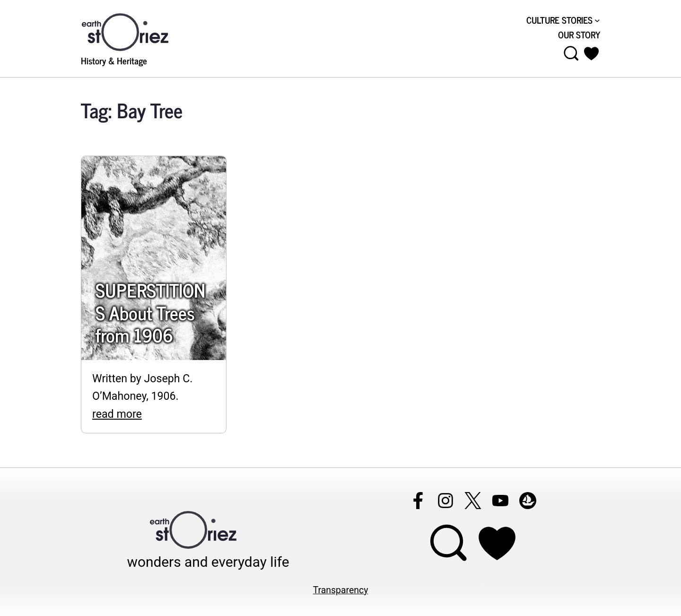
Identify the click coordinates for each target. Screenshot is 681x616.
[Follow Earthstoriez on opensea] (528, 501)
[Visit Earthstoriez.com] (140, 31)
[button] (591, 53)
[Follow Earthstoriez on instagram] (445, 501)
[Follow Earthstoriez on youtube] (500, 501)
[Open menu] (571, 53)
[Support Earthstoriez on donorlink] (497, 543)
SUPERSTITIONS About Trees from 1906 (150, 312)
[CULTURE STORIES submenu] (597, 20)
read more (117, 414)
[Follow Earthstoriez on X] (473, 501)
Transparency (341, 590)
